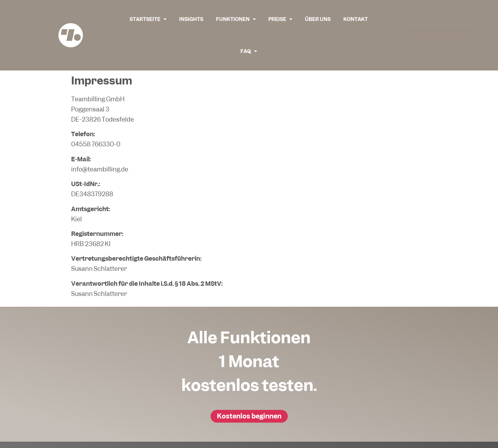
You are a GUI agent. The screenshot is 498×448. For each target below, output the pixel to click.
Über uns (318, 19)
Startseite (148, 19)
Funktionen (236, 19)
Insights (191, 19)
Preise (280, 19)
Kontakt (356, 19)
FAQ (249, 51)
